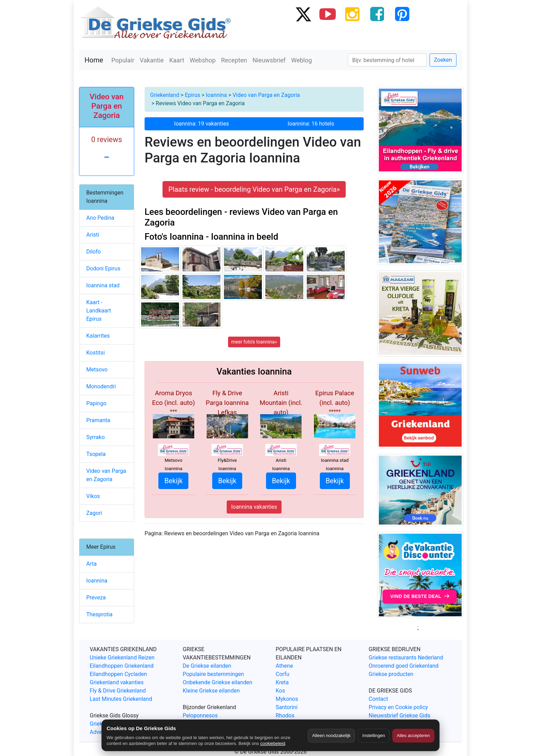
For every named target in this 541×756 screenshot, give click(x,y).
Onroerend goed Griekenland (404, 666)
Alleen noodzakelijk (331, 735)
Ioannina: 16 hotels (311, 124)
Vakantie (152, 60)
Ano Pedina (100, 218)
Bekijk (173, 481)
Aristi (93, 235)
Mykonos (287, 699)
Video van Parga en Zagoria (266, 95)
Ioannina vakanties (254, 507)
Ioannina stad (103, 285)
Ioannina (217, 95)
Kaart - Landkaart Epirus (99, 311)
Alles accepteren (413, 735)
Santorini (287, 707)
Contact (378, 699)
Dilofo (94, 252)
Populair (123, 60)
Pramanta (98, 420)
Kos (280, 691)
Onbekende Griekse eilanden (218, 682)
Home (94, 60)
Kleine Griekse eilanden (211, 691)
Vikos (93, 496)
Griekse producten (391, 674)
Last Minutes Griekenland (121, 699)
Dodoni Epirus (103, 268)
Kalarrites (98, 336)
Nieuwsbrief (269, 60)
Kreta (282, 682)
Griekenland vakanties (117, 682)
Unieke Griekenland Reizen (122, 658)
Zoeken (443, 60)
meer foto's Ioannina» (254, 342)
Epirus (193, 95)
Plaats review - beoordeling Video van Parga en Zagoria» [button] (254, 189)
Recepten (234, 60)
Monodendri (101, 386)
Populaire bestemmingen (214, 674)
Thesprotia (99, 614)
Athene (284, 666)
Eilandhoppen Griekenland (122, 666)
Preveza (96, 598)
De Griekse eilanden (207, 666)
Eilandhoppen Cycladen (118, 674)
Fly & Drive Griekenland (118, 691)
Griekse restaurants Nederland (406, 658)
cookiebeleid (273, 743)
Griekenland (165, 95)
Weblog (302, 60)
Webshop (203, 60)
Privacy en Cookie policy (399, 707)
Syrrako (96, 437)
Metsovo (97, 370)
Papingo (96, 403)
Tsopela (96, 454)
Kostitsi (96, 353)
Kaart (177, 60)
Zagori (94, 513)
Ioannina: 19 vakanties (202, 124)
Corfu (282, 674)
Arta (91, 564)
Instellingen (374, 735)
